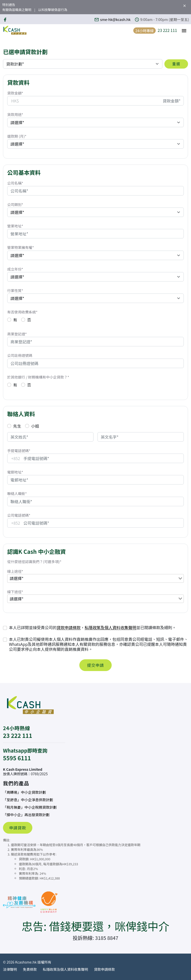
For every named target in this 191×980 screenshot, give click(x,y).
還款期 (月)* (17, 136)
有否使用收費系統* (22, 312)
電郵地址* (15, 472)
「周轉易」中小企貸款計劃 (24, 792)
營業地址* (15, 226)
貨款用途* (15, 114)
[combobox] (95, 578)
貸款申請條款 (69, 627)
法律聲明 (10, 969)
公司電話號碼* (19, 515)
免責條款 (30, 969)
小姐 (35, 426)
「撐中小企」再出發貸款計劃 (26, 815)
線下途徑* (15, 592)
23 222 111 (167, 30)
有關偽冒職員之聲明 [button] (17, 10)
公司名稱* (15, 183)
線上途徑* (15, 571)
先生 (17, 426)
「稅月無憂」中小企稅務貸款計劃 (30, 807)
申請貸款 (18, 828)
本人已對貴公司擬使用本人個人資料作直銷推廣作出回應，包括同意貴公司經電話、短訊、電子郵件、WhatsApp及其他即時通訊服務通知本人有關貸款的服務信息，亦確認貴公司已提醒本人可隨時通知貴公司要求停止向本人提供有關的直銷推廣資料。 (98, 644)
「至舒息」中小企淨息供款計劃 (28, 800)
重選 (176, 64)
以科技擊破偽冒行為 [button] (53, 10)
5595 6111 (17, 758)
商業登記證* (17, 334)
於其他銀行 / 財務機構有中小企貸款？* (38, 377)
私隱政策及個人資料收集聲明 (110, 627)
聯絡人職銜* (17, 493)
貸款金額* (15, 93)
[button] (184, 30)
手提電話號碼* (19, 450)
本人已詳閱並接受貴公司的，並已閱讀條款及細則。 (93, 627)
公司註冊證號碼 (20, 355)
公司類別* (15, 204)
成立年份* (15, 269)
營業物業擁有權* (21, 247)
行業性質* (15, 290)
